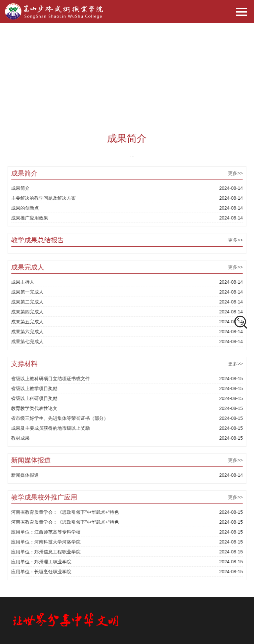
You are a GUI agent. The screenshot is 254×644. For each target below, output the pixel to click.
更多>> (238, 173)
